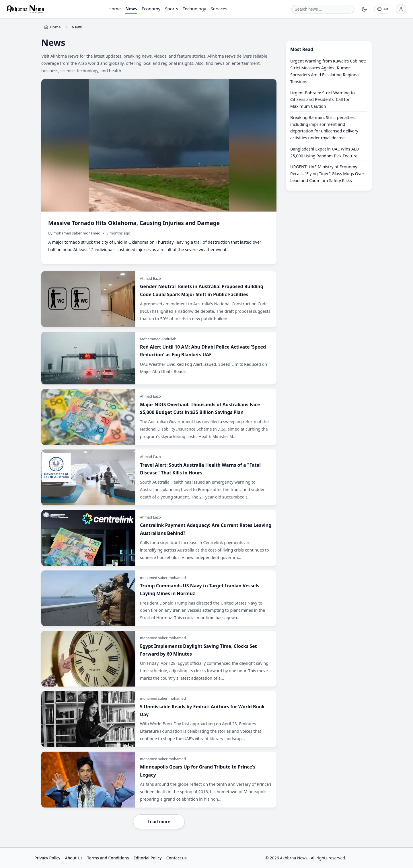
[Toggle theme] (364, 9)
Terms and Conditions (108, 858)
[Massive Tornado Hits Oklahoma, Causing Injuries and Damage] (159, 172)
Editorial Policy (147, 858)
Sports (172, 9)
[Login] (401, 9)
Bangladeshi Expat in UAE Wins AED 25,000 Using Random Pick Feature (325, 152)
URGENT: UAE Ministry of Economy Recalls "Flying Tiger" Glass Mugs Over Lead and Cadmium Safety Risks (327, 174)
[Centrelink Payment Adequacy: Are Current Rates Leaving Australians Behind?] (159, 538)
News (131, 9)
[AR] (383, 9)
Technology (194, 9)
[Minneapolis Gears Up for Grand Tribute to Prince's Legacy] (159, 780)
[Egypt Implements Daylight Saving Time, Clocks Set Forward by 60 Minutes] (159, 659)
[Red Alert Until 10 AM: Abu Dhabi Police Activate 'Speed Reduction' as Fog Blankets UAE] (159, 358)
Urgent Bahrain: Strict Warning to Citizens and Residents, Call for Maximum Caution (323, 99)
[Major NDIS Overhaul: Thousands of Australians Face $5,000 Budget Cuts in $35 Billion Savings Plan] (159, 417)
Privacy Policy (47, 858)
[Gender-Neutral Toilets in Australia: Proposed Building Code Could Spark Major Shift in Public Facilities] (159, 299)
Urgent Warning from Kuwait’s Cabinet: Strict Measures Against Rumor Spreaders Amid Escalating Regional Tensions (328, 71)
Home (115, 9)
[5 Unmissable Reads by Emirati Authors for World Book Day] (159, 719)
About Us (74, 858)
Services (219, 9)
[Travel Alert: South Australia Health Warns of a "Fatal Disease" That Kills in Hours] (159, 477)
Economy (151, 9)
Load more (159, 822)
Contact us (177, 858)
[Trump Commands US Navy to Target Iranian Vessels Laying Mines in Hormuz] (159, 598)
